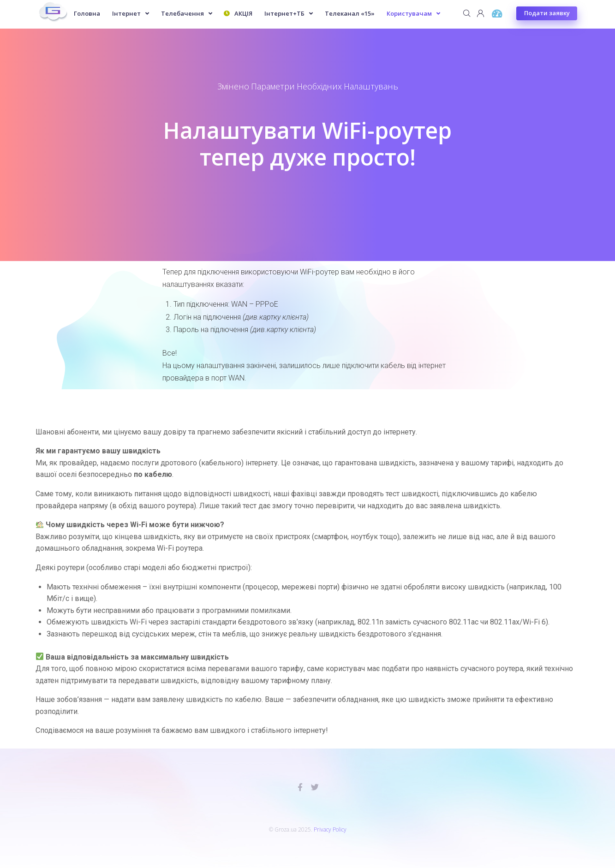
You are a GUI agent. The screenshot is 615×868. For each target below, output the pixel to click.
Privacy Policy (330, 829)
